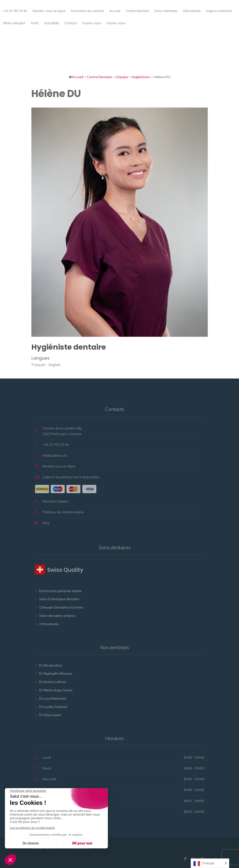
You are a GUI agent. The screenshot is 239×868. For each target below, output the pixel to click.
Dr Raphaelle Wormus (56, 673)
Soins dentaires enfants (57, 616)
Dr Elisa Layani (50, 715)
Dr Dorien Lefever (53, 682)
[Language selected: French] (210, 863)
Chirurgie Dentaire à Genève (61, 607)
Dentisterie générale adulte (60, 591)
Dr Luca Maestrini (53, 698)
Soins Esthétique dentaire (59, 599)
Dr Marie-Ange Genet (56, 690)
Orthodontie (49, 624)
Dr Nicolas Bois (51, 665)
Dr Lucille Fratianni (53, 707)
